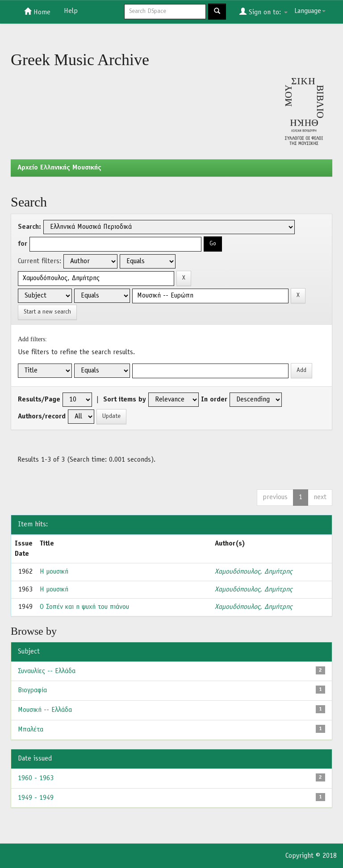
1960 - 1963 (36, 778)
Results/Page (39, 400)
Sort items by (125, 400)
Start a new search (47, 312)
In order (214, 400)
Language (310, 11)
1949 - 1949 (36, 798)
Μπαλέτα (31, 730)
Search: (29, 227)
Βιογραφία (32, 690)
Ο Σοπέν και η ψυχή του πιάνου (84, 607)
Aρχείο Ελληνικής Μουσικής (59, 168)
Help (71, 11)
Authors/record (42, 417)
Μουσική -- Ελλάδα (45, 710)
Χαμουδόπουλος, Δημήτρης (253, 572)
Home (37, 12)
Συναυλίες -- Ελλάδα (47, 671)
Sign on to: (264, 12)
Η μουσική (54, 572)
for (23, 244)
